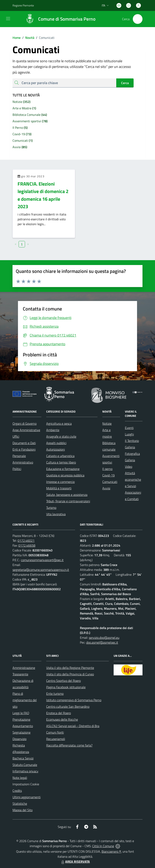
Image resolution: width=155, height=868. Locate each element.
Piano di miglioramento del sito (25, 700)
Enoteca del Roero (59, 713)
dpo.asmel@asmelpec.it (102, 642)
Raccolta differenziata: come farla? (69, 745)
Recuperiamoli (56, 739)
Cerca (125, 83)
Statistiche (20, 804)
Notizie (107, 423)
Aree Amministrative (26, 430)
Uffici (16, 436)
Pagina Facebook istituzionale (66, 687)
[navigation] (8, 19)
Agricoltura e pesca (59, 423)
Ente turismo (55, 694)
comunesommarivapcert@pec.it (42, 560)
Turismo (51, 508)
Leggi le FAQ (21, 713)
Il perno (107, 469)
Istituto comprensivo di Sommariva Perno (74, 700)
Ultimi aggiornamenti (27, 797)
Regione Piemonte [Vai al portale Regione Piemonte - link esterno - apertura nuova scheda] (23, 5)
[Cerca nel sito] (138, 19)
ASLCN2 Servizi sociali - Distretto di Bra (73, 726)
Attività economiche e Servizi (133, 479)
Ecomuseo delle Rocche (62, 719)
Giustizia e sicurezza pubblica (65, 475)
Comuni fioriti (55, 732)
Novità (27, 38)
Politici (17, 469)
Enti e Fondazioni (24, 449)
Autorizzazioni (56, 449)
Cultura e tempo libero (61, 462)
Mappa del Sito (23, 810)
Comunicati (110, 482)
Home (17, 38)
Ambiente (53, 430)
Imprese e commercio (60, 482)
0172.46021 (26, 541)
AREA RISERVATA (75, 862)
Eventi (129, 428)
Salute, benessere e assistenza (67, 495)
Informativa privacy (25, 771)
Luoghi (129, 434)
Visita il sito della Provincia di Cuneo (70, 674)
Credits (17, 791)
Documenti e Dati (24, 443)
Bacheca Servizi (23, 758)
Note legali (20, 778)
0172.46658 (27, 545)
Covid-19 (108, 475)
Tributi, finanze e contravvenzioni (68, 501)
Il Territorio (132, 441)
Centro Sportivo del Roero (63, 681)
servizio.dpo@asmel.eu (104, 638)
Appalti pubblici (56, 443)
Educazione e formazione (63, 469)
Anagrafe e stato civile (61, 436)
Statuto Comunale (25, 765)
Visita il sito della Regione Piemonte (70, 668)
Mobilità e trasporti (59, 488)
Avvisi (106, 488)
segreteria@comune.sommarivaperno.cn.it (41, 570)
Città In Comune (103, 846)
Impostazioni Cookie (26, 784)
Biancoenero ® (111, 851)
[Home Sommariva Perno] (59, 19)
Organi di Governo (25, 423)
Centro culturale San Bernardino (68, 706)
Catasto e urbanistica (60, 456)
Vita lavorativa (56, 514)
